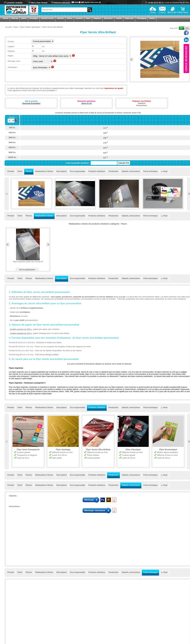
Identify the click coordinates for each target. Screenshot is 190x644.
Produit (11, 171)
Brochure (108, 18)
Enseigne (34, 18)
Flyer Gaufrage (63, 449)
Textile (119, 18)
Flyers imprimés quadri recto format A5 (28, 262)
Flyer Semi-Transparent (28, 449)
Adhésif (60, 18)
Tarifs (20, 171)
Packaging (141, 18)
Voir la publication (27, 270)
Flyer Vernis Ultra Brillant (98, 449)
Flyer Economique (168, 449)
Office (70, 18)
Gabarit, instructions (131, 171)
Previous (131, 59)
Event (6, 18)
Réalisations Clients (44, 171)
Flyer (88, 18)
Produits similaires (97, 171)
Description (62, 171)
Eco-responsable (78, 171)
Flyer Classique (133, 449)
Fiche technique (150, 171)
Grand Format (47, 18)
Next (48, 244)
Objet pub (129, 18)
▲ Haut (164, 171)
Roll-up (15, 18)
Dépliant (97, 18)
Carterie (79, 18)
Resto (152, 18)
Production (114, 171)
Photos (29, 171)
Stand (24, 18)
